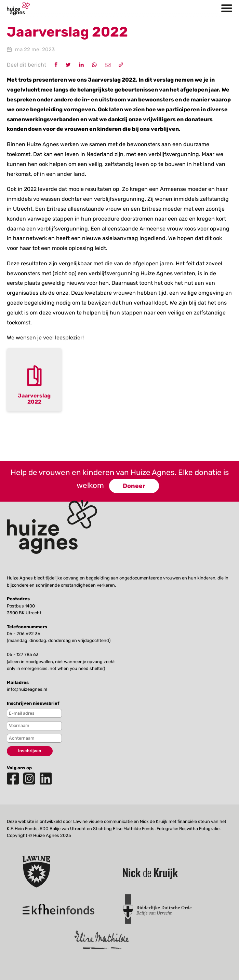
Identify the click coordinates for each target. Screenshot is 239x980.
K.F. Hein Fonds (22, 829)
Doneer (134, 486)
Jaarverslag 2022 (34, 399)
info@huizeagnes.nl (27, 689)
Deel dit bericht (26, 65)
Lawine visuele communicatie (103, 821)
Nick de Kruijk (154, 821)
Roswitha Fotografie (199, 829)
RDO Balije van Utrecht (63, 829)
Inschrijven (30, 751)
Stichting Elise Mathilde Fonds (124, 829)
